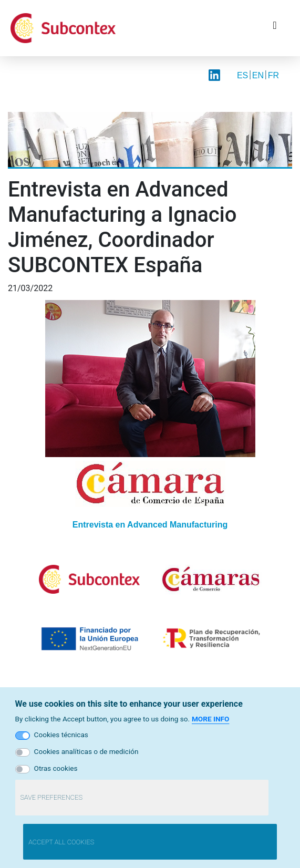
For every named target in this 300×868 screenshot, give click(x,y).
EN (258, 75)
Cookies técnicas (61, 735)
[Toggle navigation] (275, 28)
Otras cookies (56, 768)
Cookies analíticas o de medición (86, 751)
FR (273, 75)
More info (210, 719)
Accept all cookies (61, 842)
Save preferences (51, 797)
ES (242, 75)
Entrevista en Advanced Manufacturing (150, 525)
